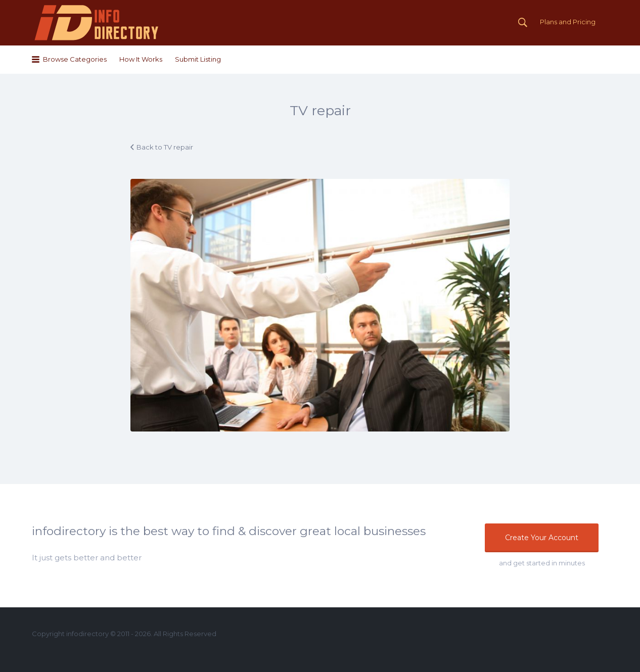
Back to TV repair (165, 147)
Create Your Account (542, 538)
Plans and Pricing (568, 22)
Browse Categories (75, 59)
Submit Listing (198, 59)
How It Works (141, 59)
